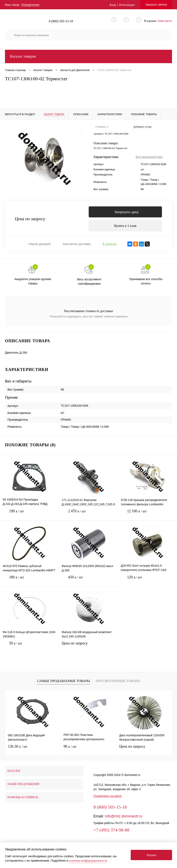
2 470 (88, 516)
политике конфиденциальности (88, 861)
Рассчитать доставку (77, 246)
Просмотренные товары (118, 683)
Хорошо (151, 855)
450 (88, 582)
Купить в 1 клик (125, 227)
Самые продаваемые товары (64, 683)
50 (29, 648)
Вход (111, 5)
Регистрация (126, 5)
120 (148, 582)
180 (29, 582)
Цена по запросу (30, 220)
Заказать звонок (156, 5)
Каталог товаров (88, 56)
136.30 (18, 748)
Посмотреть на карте (108, 798)
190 (29, 516)
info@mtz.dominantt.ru (124, 818)
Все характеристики (149, 157)
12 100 (148, 516)
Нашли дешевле (40, 246)
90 (70, 748)
